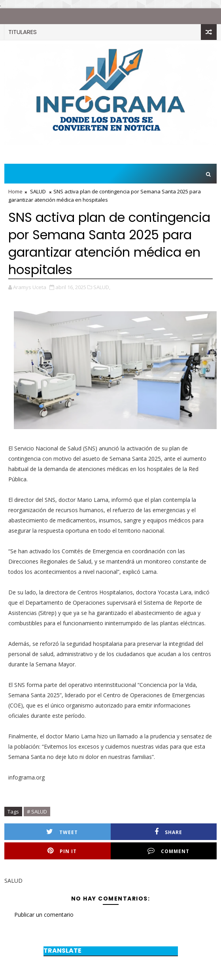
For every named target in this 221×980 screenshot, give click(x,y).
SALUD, (102, 287)
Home (15, 191)
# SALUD (37, 812)
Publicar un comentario (44, 915)
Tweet (62, 832)
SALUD (38, 191)
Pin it (62, 851)
